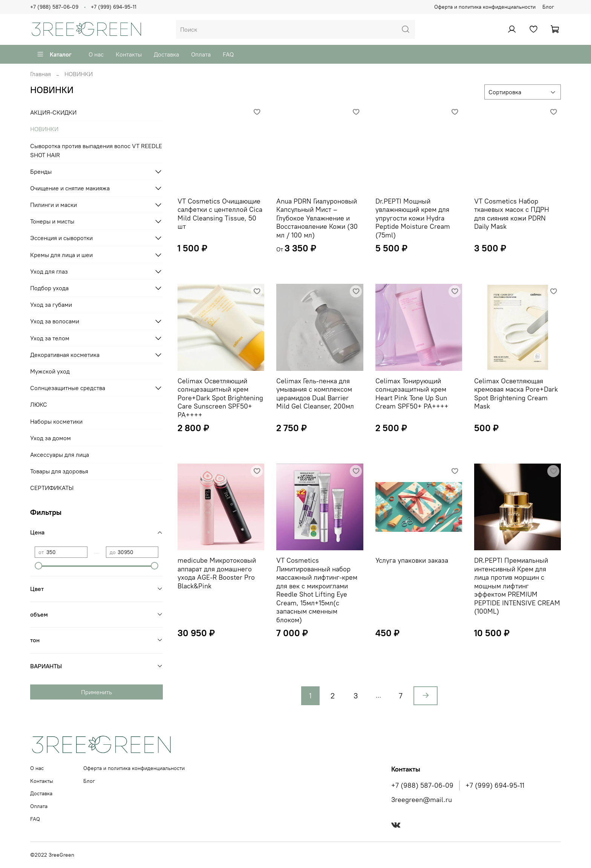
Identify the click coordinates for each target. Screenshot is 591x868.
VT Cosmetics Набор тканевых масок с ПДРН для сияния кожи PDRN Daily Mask (512, 214)
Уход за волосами (55, 321)
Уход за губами (51, 305)
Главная (41, 74)
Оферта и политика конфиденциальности (485, 7)
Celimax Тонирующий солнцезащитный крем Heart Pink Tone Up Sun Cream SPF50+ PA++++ (412, 394)
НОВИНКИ (44, 129)
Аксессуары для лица (60, 455)
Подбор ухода (49, 288)
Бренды (41, 171)
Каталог (54, 54)
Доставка (166, 54)
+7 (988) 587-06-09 (54, 7)
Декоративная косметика (65, 355)
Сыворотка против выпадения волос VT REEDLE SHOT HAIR (96, 150)
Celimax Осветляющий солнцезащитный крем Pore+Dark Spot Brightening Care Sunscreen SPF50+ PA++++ (220, 398)
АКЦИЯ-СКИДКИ (53, 112)
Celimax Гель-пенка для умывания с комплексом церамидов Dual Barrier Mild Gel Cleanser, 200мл (315, 394)
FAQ (228, 54)
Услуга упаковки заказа (412, 560)
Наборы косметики (56, 421)
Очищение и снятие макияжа (70, 188)
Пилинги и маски (54, 205)
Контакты (129, 54)
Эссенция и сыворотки (61, 238)
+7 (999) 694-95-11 (114, 7)
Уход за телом (50, 338)
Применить (96, 692)
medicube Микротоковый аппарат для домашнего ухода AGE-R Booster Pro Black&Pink (217, 573)
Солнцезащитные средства (68, 388)
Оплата (201, 54)
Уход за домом (51, 438)
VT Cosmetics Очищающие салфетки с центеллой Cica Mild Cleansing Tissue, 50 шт (220, 214)
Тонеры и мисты (52, 221)
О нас (96, 54)
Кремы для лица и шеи (61, 255)
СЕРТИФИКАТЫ (52, 488)
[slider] (38, 566)
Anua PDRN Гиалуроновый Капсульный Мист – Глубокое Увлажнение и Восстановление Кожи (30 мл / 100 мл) (317, 218)
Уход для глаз (49, 271)
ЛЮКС (39, 404)
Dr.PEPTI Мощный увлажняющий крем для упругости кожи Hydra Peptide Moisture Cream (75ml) (413, 218)
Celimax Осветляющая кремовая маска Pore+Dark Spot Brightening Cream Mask (516, 394)
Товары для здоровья (59, 471)
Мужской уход (50, 371)
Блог (548, 7)
